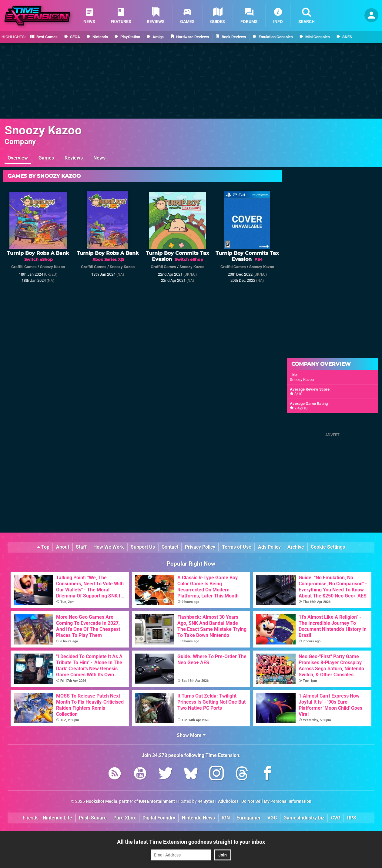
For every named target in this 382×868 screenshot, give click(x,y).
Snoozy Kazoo (43, 130)
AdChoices (228, 801)
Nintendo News (198, 818)
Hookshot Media (102, 801)
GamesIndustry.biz (304, 818)
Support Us (143, 547)
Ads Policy (269, 547)
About (63, 547)
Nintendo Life (57, 818)
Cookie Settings (328, 547)
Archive (296, 547)
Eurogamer (249, 818)
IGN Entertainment (157, 801)
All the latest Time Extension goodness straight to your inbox (191, 842)
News (99, 158)
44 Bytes (206, 801)
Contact (170, 547)
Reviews (74, 158)
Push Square (93, 818)
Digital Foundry (159, 818)
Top (43, 547)
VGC (272, 818)
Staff (81, 547)
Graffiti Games (24, 267)
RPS (352, 818)
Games (46, 158)
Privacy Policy (200, 547)
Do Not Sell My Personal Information (276, 801)
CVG (336, 818)
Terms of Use (237, 547)
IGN (226, 818)
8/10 (298, 394)
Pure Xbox (125, 818)
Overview (18, 158)
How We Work (109, 547)
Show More (191, 735)
